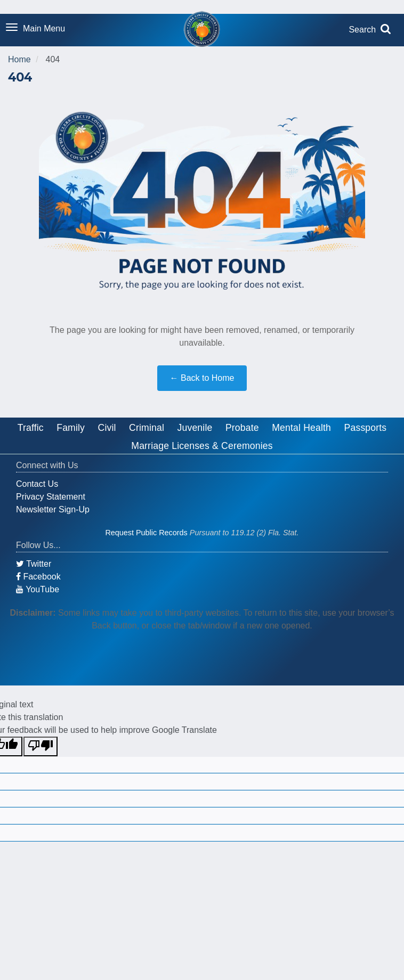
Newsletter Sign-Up (53, 509)
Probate (242, 428)
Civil (107, 428)
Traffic (31, 428)
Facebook (38, 577)
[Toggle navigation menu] (35, 29)
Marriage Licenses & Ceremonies (202, 446)
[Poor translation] (41, 746)
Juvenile (195, 428)
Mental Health (301, 428)
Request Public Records (146, 533)
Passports (366, 428)
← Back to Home (202, 378)
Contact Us (37, 484)
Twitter (34, 564)
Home (19, 59)
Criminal (147, 428)
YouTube (38, 589)
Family (71, 428)
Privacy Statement (51, 497)
